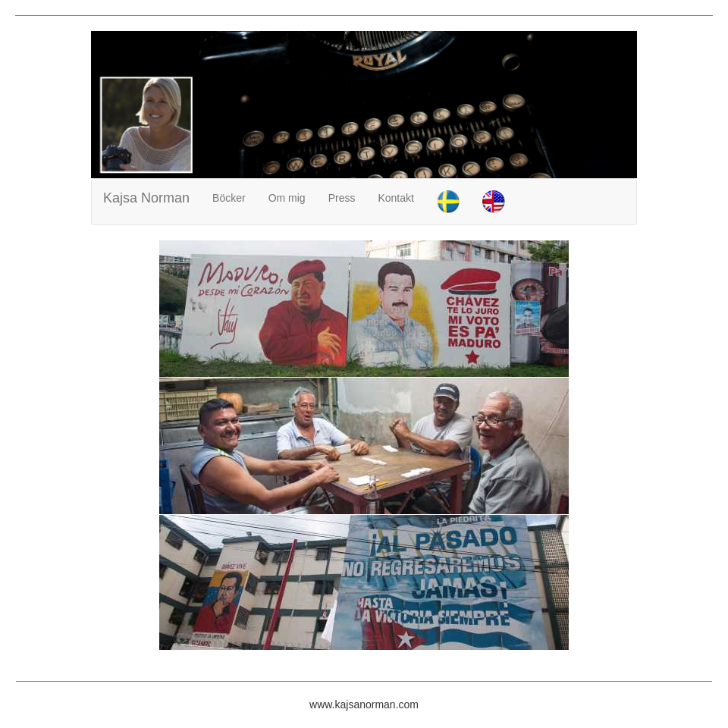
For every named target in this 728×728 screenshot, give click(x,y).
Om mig (287, 198)
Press (342, 198)
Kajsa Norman (146, 198)
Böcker (229, 198)
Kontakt (395, 198)
